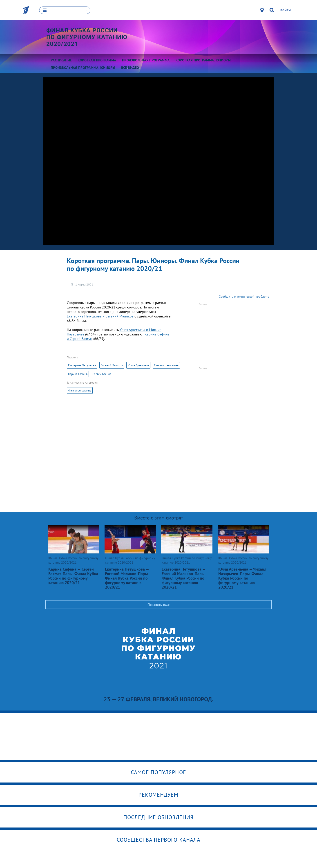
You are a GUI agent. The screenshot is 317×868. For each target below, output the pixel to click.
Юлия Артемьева (138, 365)
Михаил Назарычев (166, 365)
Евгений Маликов (112, 365)
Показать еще (158, 605)
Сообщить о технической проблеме (244, 297)
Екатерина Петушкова (82, 365)
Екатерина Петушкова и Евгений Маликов (100, 316)
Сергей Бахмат (102, 374)
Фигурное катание (80, 390)
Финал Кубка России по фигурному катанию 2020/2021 (87, 37)
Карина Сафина (78, 374)
